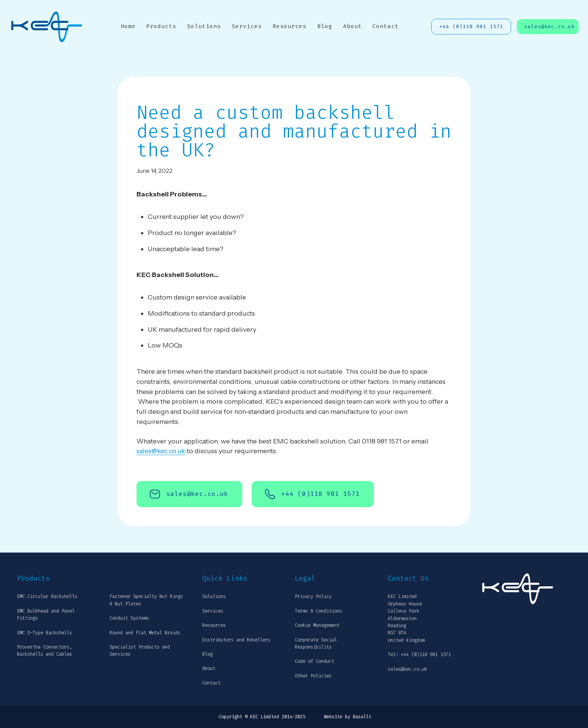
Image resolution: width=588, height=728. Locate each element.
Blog (325, 26)
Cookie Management (317, 625)
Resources (289, 26)
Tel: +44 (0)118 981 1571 (419, 655)
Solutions (204, 26)
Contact (385, 26)
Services (247, 26)
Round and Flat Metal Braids (145, 633)
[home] (47, 27)
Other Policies (313, 676)
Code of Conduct (314, 661)
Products (161, 26)
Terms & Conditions (318, 611)
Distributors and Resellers (236, 640)
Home (128, 26)
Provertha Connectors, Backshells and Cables (44, 651)
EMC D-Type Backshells (44, 633)
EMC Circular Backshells (47, 596)
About (352, 26)
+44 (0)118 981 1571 (471, 26)
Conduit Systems (129, 618)
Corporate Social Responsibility (316, 643)
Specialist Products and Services (140, 651)
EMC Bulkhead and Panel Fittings (46, 615)
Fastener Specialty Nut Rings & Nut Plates (146, 600)
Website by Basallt (348, 717)
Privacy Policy (313, 596)
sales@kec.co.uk (550, 26)
